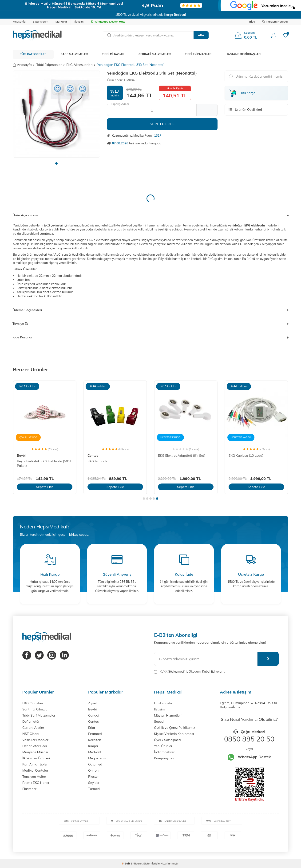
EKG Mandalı (97, 461)
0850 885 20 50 (249, 739)
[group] (56, 114)
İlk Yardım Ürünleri (36, 758)
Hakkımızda (163, 703)
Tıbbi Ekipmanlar (49, 65)
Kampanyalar (164, 758)
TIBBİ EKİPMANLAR (198, 54)
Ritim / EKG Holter (36, 783)
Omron (93, 770)
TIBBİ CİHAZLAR (113, 54)
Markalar (61, 22)
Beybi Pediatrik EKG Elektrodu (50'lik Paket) (44, 463)
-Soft (126, 863)
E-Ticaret (137, 863)
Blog (252, 22)
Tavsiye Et (150, 324)
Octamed (95, 764)
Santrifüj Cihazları (36, 709)
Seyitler (94, 783)
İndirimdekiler (164, 752)
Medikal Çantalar (35, 770)
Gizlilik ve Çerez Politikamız (174, 728)
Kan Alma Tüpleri (35, 764)
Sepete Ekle (162, 124)
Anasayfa (19, 22)
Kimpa (93, 746)
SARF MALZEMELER (74, 54)
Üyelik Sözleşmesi (168, 740)
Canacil (94, 715)
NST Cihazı (31, 734)
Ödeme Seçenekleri (150, 310)
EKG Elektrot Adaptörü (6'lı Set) (182, 456)
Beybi (21, 456)
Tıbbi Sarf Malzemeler (39, 715)
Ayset (93, 703)
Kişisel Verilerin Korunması (174, 734)
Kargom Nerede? (275, 22)
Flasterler (29, 789)
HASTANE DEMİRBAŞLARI (243, 54)
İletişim (79, 22)
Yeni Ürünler (163, 746)
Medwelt (95, 752)
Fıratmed (95, 734)
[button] (56, 163)
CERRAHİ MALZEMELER (155, 54)
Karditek (95, 740)
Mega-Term (97, 758)
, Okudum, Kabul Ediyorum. (190, 672)
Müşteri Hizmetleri (168, 715)
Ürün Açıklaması (150, 215)
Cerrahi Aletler (33, 728)
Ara (201, 35)
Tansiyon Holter (34, 777)
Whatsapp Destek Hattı (108, 22)
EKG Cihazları (33, 703)
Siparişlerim (41, 22)
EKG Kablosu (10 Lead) (246, 456)
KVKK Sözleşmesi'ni (173, 671)
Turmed (94, 789)
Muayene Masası (35, 752)
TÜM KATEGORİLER (33, 54)
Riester (93, 777)
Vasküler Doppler (35, 740)
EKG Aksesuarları (79, 65)
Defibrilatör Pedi (35, 746)
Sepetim (160, 721)
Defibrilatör (31, 721)
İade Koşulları (150, 337)
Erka (92, 728)
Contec (93, 456)
